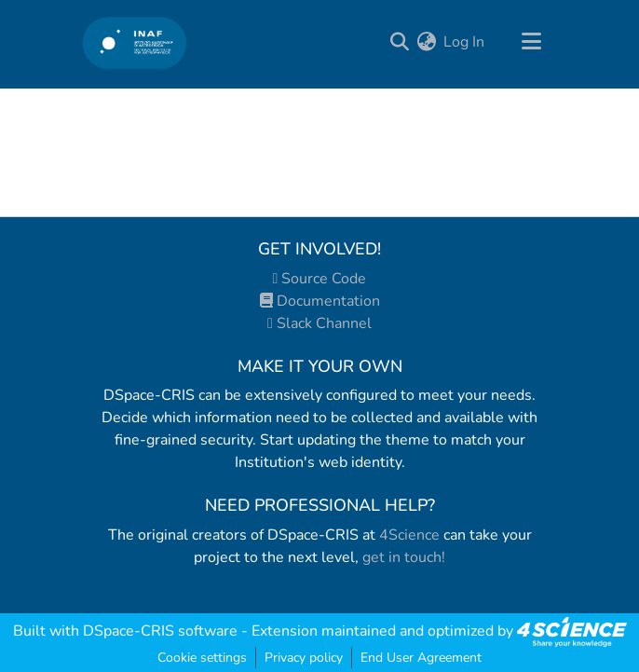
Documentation (320, 301)
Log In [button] (465, 42)
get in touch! (404, 557)
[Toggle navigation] (531, 42)
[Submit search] (399, 42)
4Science (409, 535)
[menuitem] (426, 42)
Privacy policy (304, 658)
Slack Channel (319, 323)
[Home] (135, 42)
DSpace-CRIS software (160, 631)
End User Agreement (421, 658)
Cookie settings (202, 658)
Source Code (320, 279)
